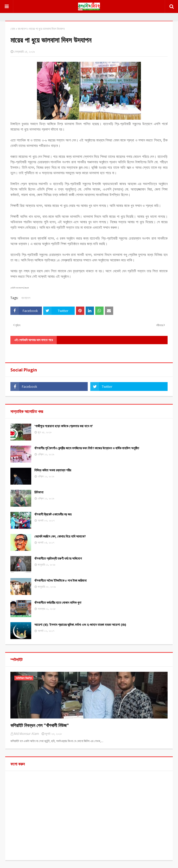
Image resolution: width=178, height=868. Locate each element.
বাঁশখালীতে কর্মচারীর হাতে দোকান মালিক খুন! (58, 602)
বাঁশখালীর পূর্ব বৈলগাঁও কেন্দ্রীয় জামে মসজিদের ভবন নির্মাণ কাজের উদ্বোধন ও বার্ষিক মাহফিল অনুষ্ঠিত (87, 448)
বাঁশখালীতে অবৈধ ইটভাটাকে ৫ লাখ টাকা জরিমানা (61, 580)
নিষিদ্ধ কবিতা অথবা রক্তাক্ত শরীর (53, 470)
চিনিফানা (39, 492)
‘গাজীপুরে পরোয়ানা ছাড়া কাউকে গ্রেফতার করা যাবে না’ (64, 426)
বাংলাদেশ (22, 29)
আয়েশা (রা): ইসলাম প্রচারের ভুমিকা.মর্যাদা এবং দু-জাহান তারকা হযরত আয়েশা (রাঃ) (80, 625)
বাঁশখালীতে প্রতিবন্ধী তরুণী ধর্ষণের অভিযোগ (58, 558)
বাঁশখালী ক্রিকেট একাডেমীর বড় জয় (53, 514)
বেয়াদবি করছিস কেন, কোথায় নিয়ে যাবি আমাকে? (60, 536)
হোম (13, 29)
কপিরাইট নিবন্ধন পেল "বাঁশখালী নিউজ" (40, 725)
